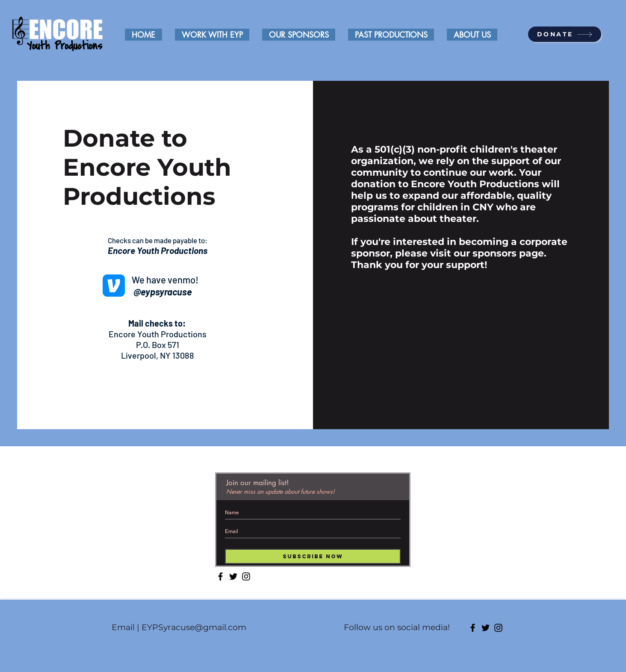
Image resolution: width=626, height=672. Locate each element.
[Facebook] (220, 576)
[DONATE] (565, 34)
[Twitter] (233, 576)
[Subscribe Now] (313, 556)
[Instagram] (246, 576)
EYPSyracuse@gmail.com (194, 627)
